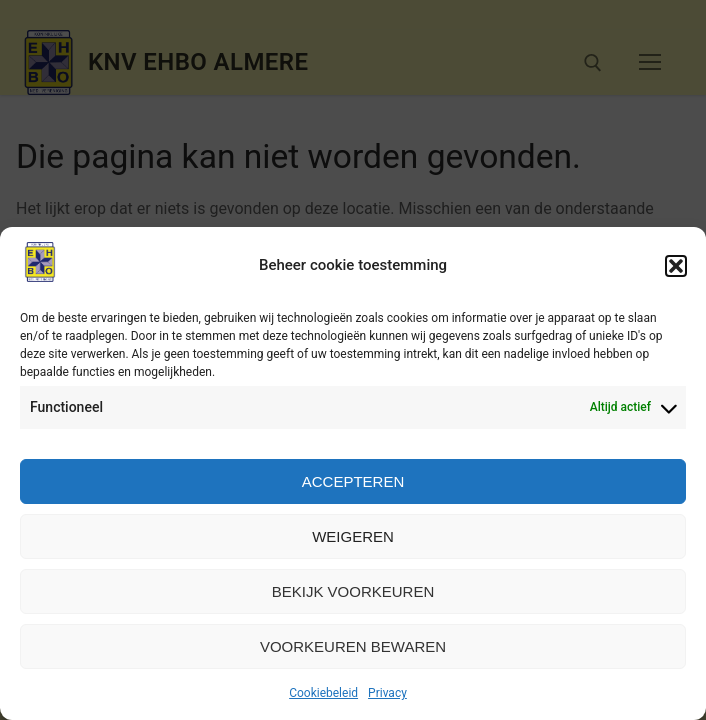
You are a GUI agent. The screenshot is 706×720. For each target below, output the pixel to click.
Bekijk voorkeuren (353, 591)
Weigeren (353, 536)
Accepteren (353, 481)
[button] (676, 266)
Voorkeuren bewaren (353, 646)
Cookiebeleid (323, 693)
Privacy (387, 693)
